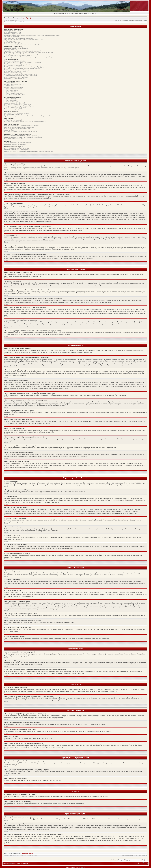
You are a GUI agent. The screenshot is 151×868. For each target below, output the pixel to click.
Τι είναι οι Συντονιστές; (11, 100)
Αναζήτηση (82, 13)
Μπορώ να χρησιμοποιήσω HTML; (14, 84)
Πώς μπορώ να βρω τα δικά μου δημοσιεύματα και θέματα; (21, 132)
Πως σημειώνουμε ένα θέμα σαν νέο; (15, 79)
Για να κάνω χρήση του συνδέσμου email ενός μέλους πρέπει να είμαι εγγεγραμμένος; (28, 57)
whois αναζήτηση (111, 836)
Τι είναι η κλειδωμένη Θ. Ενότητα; (14, 93)
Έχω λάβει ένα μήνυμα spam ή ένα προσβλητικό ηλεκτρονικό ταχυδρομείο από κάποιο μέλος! (30, 116)
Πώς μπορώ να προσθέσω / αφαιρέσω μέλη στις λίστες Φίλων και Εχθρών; (25, 122)
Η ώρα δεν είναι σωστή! (11, 50)
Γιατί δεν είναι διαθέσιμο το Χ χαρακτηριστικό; (17, 150)
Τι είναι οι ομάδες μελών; (11, 102)
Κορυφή (6, 170)
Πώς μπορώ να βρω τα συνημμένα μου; (15, 144)
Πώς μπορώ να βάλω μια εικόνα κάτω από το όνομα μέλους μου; (22, 54)
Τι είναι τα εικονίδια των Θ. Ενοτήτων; (15, 95)
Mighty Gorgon (145, 863)
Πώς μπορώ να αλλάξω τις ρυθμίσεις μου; (16, 48)
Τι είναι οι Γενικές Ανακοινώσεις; (13, 89)
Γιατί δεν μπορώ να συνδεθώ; (13, 31)
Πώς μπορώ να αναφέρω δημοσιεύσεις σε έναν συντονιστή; (21, 74)
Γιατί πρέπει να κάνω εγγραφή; (13, 32)
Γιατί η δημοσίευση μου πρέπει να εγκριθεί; (16, 77)
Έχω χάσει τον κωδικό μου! (12, 37)
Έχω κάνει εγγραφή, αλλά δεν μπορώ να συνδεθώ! (18, 38)
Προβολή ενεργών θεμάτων (140, 20)
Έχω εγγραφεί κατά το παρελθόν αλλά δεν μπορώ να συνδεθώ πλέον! (24, 40)
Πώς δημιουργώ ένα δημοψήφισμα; (14, 65)
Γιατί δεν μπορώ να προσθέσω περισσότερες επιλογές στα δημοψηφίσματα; (25, 67)
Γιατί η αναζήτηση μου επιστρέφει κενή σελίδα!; (17, 129)
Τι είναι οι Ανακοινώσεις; (11, 90)
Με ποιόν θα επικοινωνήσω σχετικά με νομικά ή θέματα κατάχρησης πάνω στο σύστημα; (29, 151)
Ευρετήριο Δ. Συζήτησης (12, 18)
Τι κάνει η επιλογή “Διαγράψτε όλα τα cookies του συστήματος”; (22, 44)
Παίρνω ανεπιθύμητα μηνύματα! (13, 115)
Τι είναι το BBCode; (10, 83)
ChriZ (147, 864)
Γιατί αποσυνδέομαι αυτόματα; (13, 34)
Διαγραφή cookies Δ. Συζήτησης (130, 856)
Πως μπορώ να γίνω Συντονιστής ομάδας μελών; (18, 105)
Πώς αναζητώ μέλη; (10, 130)
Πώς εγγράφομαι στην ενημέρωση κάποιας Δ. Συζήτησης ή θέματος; (23, 137)
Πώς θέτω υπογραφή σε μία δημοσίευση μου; (17, 64)
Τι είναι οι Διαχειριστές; (11, 99)
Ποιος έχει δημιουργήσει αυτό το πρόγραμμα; (17, 148)
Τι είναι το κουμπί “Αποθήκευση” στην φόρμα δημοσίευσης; (21, 76)
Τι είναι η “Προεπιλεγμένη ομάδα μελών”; (16, 108)
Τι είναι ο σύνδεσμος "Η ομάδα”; (13, 109)
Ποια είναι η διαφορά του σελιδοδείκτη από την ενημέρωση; (21, 136)
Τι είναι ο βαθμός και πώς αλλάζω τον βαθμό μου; (18, 55)
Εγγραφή (56, 13)
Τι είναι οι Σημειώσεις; (10, 92)
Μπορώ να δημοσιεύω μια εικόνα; (14, 87)
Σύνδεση (64, 13)
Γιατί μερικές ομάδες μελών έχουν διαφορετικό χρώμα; (19, 106)
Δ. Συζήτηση (72, 13)
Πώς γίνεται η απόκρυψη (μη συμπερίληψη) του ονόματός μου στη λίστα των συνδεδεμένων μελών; (32, 35)
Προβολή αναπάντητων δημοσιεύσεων (124, 20)
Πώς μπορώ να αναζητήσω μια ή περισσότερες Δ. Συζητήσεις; (22, 126)
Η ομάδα (140, 856)
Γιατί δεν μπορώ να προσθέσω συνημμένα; (16, 71)
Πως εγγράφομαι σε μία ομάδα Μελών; (15, 103)
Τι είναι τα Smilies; (9, 86)
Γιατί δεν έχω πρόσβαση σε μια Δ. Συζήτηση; (17, 70)
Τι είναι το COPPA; (9, 41)
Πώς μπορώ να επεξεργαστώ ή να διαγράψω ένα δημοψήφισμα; (22, 68)
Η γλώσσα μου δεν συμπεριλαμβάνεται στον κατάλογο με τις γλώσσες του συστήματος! (28, 53)
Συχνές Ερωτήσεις (92, 13)
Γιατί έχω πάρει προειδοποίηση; (13, 73)
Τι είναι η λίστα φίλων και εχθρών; (14, 120)
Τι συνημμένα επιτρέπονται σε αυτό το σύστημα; (18, 143)
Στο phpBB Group (62, 819)
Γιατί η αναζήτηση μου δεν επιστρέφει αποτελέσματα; (19, 127)
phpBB (10, 863)
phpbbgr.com (82, 867)
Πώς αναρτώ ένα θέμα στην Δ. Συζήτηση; (16, 61)
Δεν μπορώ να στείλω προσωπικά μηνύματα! (17, 113)
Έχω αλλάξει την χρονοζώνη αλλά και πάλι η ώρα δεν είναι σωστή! (23, 51)
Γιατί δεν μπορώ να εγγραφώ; (13, 43)
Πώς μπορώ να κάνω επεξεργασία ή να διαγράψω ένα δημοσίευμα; (23, 63)
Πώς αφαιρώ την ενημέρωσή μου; (14, 139)
